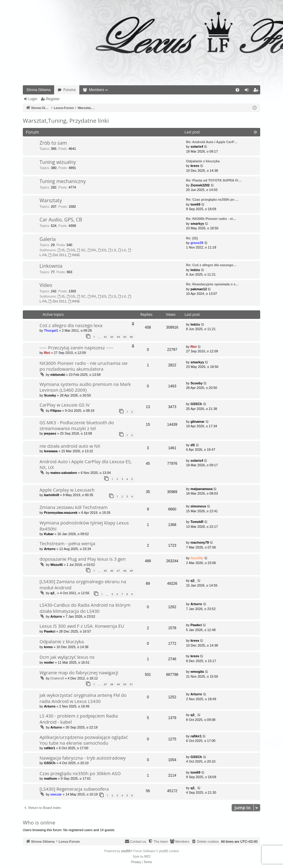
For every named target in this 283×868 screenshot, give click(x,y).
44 (118, 337)
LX (122, 250)
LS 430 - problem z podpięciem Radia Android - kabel (79, 719)
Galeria (48, 239)
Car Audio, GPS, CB (61, 220)
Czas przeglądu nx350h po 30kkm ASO (80, 773)
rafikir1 (50, 748)
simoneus (198, 506)
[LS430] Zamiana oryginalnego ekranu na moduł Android (83, 584)
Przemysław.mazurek (61, 513)
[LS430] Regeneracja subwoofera (74, 789)
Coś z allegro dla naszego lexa (71, 325)
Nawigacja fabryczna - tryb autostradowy (83, 758)
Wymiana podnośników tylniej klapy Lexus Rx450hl (84, 526)
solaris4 (197, 146)
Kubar (49, 534)
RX (92, 250)
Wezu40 (57, 565)
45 (125, 337)
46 (131, 337)
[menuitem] (237, 90)
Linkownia (51, 266)
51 (131, 684)
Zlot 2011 (57, 255)
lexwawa (51, 451)
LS (112, 250)
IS (61, 250)
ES (102, 250)
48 (125, 571)
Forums (69, 90)
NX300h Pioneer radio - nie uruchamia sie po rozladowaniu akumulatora (84, 366)
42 (105, 337)
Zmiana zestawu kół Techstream (74, 507)
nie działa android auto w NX (70, 446)
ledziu (195, 270)
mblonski (58, 375)
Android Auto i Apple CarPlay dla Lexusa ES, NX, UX (86, 464)
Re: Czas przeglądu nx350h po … (212, 199)
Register (53, 99)
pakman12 (199, 289)
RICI (147, 857)
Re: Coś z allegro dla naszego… (211, 265)
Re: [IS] (192, 238)
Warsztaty (51, 200)
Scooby (50, 395)
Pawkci (50, 631)
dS (193, 445)
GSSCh (196, 404)
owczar (56, 794)
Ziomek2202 (200, 185)
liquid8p (197, 558)
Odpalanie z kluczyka (203, 161)
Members (97, 90)
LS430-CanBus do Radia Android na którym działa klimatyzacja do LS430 (85, 608)
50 (125, 684)
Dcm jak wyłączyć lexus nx (67, 657)
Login (33, 99)
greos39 (197, 243)
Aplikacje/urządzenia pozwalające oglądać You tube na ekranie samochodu (84, 740)
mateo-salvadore (64, 473)
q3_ (53, 593)
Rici (47, 353)
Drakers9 (57, 678)
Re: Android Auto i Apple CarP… (212, 142)
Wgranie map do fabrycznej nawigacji (79, 672)
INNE (74, 255)
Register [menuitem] (257, 91)
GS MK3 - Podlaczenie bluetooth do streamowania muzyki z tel (77, 425)
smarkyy (197, 224)
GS (71, 250)
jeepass (50, 433)
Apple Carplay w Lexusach (67, 490)
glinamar (198, 422)
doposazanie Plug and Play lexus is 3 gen (83, 559)
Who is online (39, 822)
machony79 (200, 542)
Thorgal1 (51, 330)
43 (112, 337)
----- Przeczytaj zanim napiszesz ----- (76, 348)
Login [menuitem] (248, 91)
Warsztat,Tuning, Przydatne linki (66, 121)
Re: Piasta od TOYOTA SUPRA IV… (214, 180)
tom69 (195, 204)
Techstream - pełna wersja (67, 543)
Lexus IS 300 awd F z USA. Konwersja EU (82, 626)
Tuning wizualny (58, 162)
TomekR (197, 522)
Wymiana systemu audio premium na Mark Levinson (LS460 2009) (85, 387)
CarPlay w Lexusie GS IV (65, 405)
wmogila (197, 672)
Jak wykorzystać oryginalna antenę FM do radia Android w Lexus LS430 (83, 698)
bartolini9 (52, 495)
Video (46, 285)
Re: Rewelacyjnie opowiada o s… (212, 284)
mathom (51, 778)
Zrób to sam (53, 143)
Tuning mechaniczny (63, 181)
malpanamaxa (202, 489)
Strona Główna (38, 90)
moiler (49, 662)
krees (195, 166)
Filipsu (56, 411)
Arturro (50, 549)
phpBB (126, 851)
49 (131, 571)
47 (118, 571)
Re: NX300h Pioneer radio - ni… (211, 219)
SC (81, 250)
